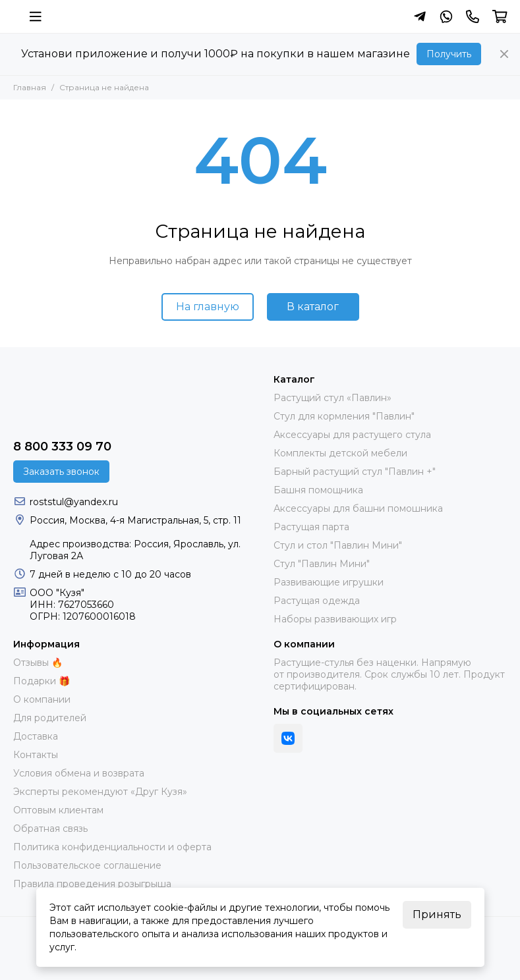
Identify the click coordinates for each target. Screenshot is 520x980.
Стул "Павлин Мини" (322, 564)
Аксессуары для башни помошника (358, 508)
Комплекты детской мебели (340, 453)
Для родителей (50, 718)
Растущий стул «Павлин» (332, 398)
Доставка (36, 736)
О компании (42, 699)
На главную (208, 307)
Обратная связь (50, 829)
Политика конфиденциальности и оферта (112, 847)
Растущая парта (311, 527)
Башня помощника (318, 490)
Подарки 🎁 (42, 681)
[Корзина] (500, 16)
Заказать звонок (61, 472)
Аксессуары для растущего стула (352, 435)
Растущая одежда (317, 601)
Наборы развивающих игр (335, 619)
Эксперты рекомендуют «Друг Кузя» (100, 792)
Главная (30, 87)
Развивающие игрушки (329, 582)
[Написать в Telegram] (420, 16)
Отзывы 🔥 (38, 663)
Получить (449, 54)
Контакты (36, 755)
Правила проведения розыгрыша (92, 884)
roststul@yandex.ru (74, 502)
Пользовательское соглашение (87, 865)
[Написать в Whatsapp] (446, 16)
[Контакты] (473, 16)
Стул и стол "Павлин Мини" (338, 545)
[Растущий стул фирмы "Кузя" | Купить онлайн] (13, 16)
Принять (437, 914)
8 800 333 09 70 (62, 447)
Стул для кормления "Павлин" (344, 416)
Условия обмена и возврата (79, 773)
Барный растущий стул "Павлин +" (355, 472)
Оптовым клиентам (58, 810)
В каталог (313, 307)
